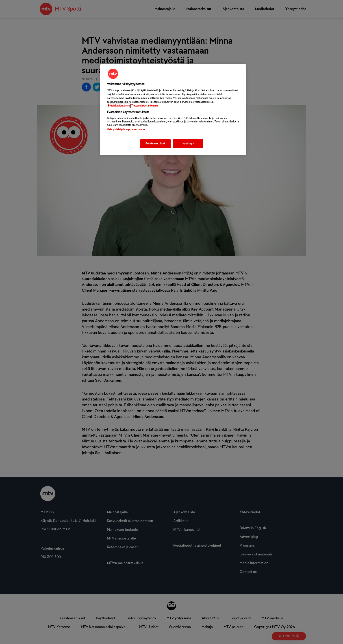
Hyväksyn (188, 144)
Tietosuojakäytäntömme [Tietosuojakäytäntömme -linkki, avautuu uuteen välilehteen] (145, 106)
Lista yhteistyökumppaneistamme (126, 129)
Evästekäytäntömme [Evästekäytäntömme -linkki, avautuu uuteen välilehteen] (119, 106)
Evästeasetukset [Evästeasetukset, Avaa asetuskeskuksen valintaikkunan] (155, 144)
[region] (173, 110)
